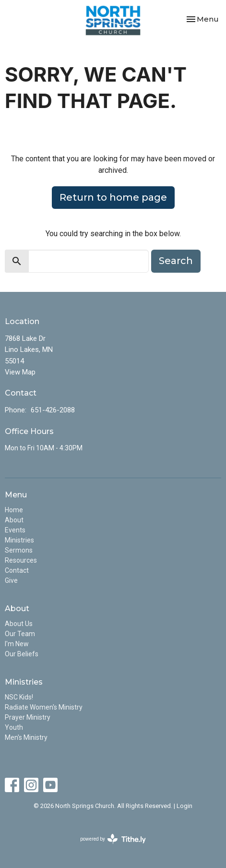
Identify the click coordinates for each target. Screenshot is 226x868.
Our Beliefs (22, 654)
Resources (21, 560)
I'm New (17, 644)
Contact (17, 570)
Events (15, 530)
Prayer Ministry (28, 717)
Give (11, 580)
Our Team (20, 634)
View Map (20, 372)
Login (184, 806)
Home (14, 510)
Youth (14, 727)
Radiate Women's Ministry (44, 707)
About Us (19, 624)
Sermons (19, 550)
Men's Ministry (26, 737)
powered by (113, 839)
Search (176, 261)
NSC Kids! (19, 697)
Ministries (19, 540)
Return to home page (113, 197)
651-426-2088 (53, 410)
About (14, 520)
